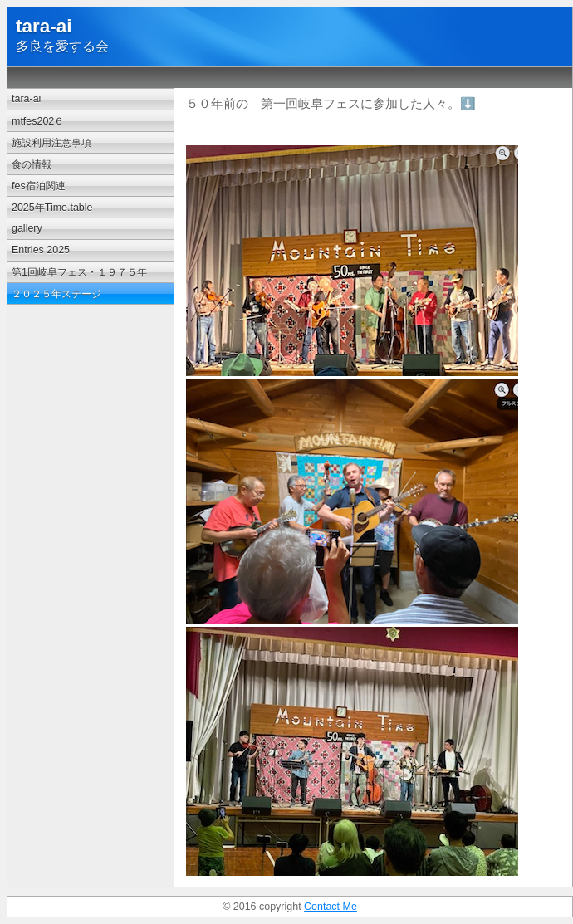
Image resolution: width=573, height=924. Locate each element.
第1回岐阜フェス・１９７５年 (79, 272)
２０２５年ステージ (56, 294)
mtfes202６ (38, 121)
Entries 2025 (41, 250)
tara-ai (26, 99)
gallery (27, 228)
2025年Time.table (52, 208)
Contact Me (331, 907)
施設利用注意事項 (51, 143)
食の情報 (32, 164)
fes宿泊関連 (39, 186)
